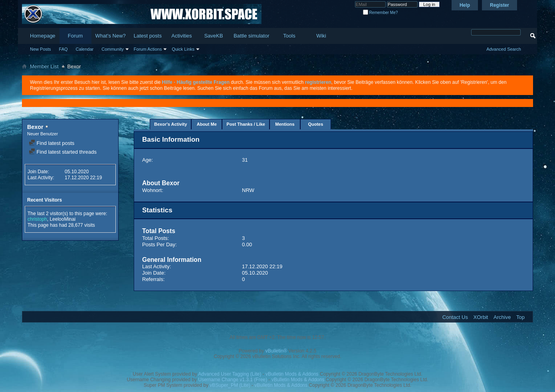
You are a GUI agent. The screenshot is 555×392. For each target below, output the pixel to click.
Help (465, 5)
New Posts (41, 49)
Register (499, 5)
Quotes (315, 124)
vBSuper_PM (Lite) (230, 385)
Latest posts (148, 36)
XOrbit (481, 317)
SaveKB (213, 36)
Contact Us (455, 317)
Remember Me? (380, 13)
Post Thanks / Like (246, 124)
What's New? (111, 36)
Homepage (43, 36)
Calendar (85, 49)
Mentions (285, 124)
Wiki (321, 36)
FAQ (63, 49)
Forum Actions (148, 49)
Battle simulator (252, 36)
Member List (44, 66)
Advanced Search (504, 49)
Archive (502, 317)
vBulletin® (276, 351)
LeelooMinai (62, 219)
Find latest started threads (63, 152)
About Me (207, 124)
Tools (289, 36)
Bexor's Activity (170, 124)
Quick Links (183, 49)
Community (113, 49)
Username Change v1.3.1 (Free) (233, 380)
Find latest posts (52, 143)
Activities (181, 36)
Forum (75, 36)
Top (520, 317)
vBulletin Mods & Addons (292, 374)
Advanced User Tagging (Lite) (230, 374)
